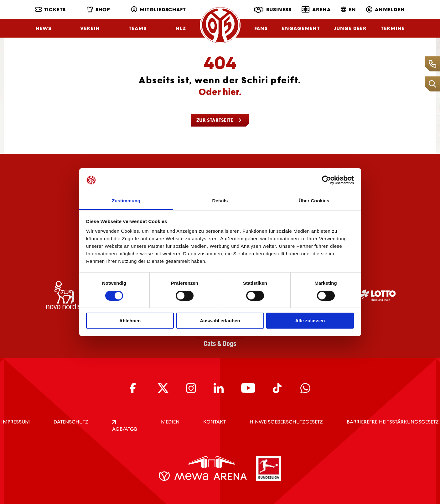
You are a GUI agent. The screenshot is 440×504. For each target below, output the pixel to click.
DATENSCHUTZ (71, 422)
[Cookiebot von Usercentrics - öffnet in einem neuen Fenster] (326, 180)
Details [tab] (220, 201)
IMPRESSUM (16, 422)
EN (349, 10)
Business (273, 10)
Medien (170, 422)
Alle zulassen (310, 321)
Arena (316, 9)
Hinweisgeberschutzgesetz (286, 422)
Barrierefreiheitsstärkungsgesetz (393, 422)
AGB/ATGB (125, 426)
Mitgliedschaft (158, 10)
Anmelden (385, 10)
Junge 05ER (350, 28)
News (43, 28)
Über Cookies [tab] (314, 201)
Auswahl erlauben (220, 321)
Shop (98, 10)
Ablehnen (130, 321)
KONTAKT (215, 422)
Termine (393, 28)
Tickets (51, 10)
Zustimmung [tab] (126, 201)
